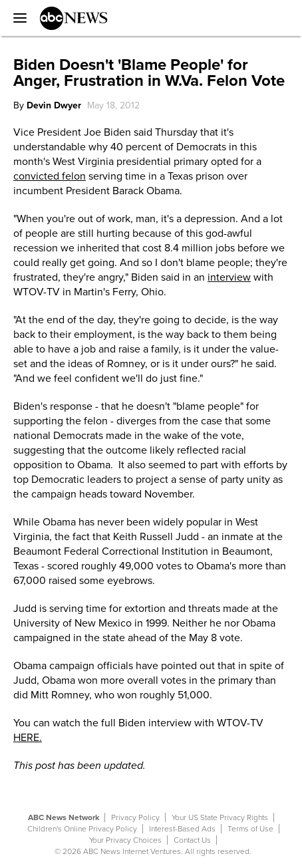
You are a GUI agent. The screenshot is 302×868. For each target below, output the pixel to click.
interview (229, 277)
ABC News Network (64, 817)
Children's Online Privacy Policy (82, 829)
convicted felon (50, 176)
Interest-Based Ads (182, 829)
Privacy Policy (135, 817)
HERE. (28, 738)
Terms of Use (250, 829)
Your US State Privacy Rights (220, 817)
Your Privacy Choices (125, 840)
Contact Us (192, 840)
